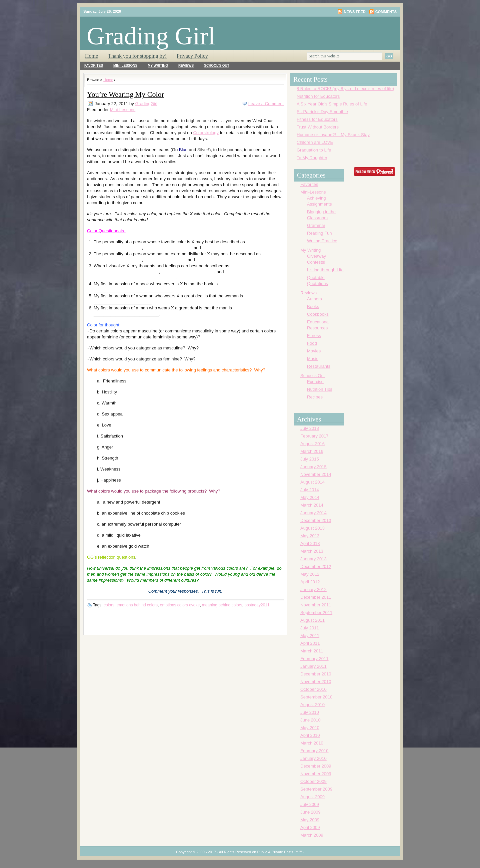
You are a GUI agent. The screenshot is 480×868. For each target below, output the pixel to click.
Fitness (314, 336)
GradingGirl (146, 104)
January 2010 (313, 758)
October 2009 (313, 781)
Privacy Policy (192, 56)
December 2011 (316, 597)
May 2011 (310, 636)
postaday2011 (257, 605)
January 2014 (313, 513)
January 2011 (313, 666)
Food (312, 343)
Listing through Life (325, 270)
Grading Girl (151, 36)
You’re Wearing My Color (125, 94)
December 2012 (316, 566)
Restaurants (319, 366)
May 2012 (310, 574)
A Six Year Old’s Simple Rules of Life (332, 104)
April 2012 (310, 582)
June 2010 (310, 720)
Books (313, 307)
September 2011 (316, 613)
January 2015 (313, 467)
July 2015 (310, 459)
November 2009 (316, 774)
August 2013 (312, 528)
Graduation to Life (314, 150)
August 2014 (312, 482)
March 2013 (312, 551)
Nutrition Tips (320, 389)
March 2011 (312, 651)
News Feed (354, 12)
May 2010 (310, 728)
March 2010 (312, 743)
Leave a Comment (266, 104)
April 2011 (310, 643)
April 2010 (310, 735)
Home (91, 56)
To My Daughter (312, 158)
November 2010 (316, 682)
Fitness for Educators (317, 119)
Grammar (316, 225)
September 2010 (316, 697)
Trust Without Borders (318, 127)
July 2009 (310, 804)
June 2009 (310, 812)
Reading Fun (319, 233)
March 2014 (312, 505)
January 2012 (313, 590)
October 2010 (313, 689)
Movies (314, 351)
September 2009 (316, 789)
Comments (386, 12)
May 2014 (310, 497)
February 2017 (314, 436)
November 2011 (316, 605)
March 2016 (312, 451)
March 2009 (312, 835)
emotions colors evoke (180, 605)
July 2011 (310, 628)
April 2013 (310, 543)
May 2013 (310, 536)
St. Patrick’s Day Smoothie (322, 112)
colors (109, 605)
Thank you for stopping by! (137, 56)
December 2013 (316, 520)
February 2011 (314, 659)
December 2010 (316, 674)
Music (313, 359)
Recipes (315, 397)
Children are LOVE (315, 142)
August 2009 (312, 797)
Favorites (94, 66)
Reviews (186, 66)
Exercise (315, 382)
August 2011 (312, 620)
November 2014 (316, 474)
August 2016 (312, 444)
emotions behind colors (137, 605)
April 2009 (310, 827)
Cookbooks (318, 314)
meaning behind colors (222, 605)
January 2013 (313, 559)
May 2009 (310, 820)
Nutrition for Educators (318, 96)
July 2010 (310, 712)
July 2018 (310, 428)
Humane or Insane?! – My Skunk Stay (333, 135)
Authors (314, 299)
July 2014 (310, 490)
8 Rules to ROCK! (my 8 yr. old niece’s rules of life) (345, 89)
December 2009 (316, 766)
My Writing (158, 66)
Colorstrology (206, 133)
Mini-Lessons (125, 66)
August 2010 (312, 705)
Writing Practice (322, 241)
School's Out (217, 66)
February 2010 (314, 751)
